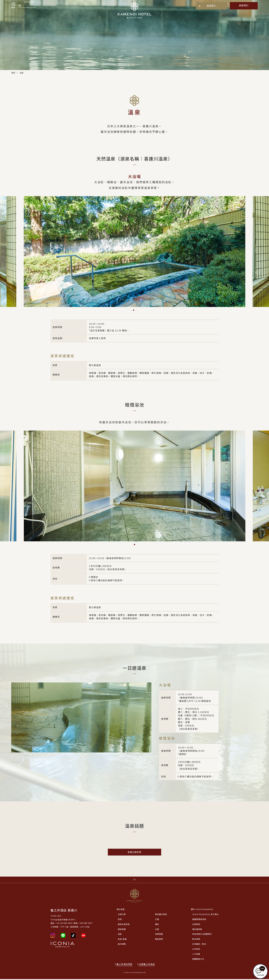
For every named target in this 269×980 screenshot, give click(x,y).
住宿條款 (196, 925)
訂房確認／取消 (199, 945)
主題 (157, 930)
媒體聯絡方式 (198, 960)
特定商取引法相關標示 (202, 935)
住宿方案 (122, 915)
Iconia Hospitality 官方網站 (205, 915)
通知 (157, 925)
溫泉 (120, 935)
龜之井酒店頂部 (124, 965)
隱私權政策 (197, 930)
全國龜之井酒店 (147, 965)
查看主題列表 (134, 852)
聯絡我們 (159, 940)
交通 (157, 920)
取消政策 (196, 940)
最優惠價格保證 (199, 920)
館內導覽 (122, 945)
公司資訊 (196, 950)
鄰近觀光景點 (161, 915)
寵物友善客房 (124, 925)
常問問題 (159, 935)
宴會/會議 (122, 940)
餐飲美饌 (122, 930)
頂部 (13, 73)
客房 (120, 920)
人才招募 (196, 955)
